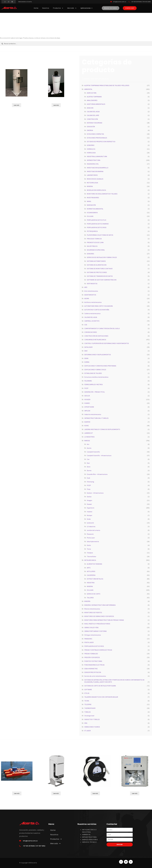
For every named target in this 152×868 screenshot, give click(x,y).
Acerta (34, 863)
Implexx (90, 512)
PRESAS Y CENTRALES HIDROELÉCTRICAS (98, 650)
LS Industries (91, 526)
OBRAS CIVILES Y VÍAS (91, 627)
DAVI (86, 351)
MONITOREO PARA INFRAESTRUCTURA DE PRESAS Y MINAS (104, 620)
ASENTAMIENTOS (90, 295)
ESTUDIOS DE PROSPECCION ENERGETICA (101, 142)
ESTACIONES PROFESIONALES (97, 138)
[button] (130, 8)
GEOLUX (87, 396)
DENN (86, 358)
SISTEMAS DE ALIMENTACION (97, 265)
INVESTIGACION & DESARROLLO (98, 168)
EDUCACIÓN (91, 127)
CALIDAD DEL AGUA (93, 112)
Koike (89, 519)
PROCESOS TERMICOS (94, 239)
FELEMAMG (88, 381)
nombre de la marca (93, 530)
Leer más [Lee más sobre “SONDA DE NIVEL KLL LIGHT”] (95, 793)
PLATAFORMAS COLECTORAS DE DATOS (100, 235)
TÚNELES (87, 712)
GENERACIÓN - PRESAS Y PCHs (95, 392)
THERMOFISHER (90, 708)
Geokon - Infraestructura (95, 493)
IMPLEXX (87, 411)
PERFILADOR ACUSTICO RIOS (97, 227)
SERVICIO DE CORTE (94, 594)
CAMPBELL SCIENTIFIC (92, 321)
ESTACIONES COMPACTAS (95, 134)
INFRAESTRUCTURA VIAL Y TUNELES (96, 418)
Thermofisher (92, 556)
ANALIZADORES (92, 100)
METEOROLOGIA (92, 183)
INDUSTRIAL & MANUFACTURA (97, 156)
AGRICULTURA (92, 93)
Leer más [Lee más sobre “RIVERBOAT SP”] (17, 793)
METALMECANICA (90, 560)
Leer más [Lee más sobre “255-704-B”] (16, 105)
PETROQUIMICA (92, 231)
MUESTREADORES (93, 198)
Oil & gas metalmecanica (93, 635)
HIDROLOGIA (91, 153)
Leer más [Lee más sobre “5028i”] (135, 793)
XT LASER (87, 731)
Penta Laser (91, 538)
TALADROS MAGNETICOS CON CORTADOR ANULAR (101, 697)
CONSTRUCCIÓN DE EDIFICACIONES (96, 336)
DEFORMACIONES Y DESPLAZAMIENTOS (98, 355)
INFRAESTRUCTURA (94, 160)
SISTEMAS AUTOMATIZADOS (96, 261)
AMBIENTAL (88, 89)
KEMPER (87, 422)
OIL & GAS (90, 216)
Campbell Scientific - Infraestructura (99, 455)
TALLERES (90, 598)
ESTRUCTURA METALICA (95, 579)
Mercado (72, 8)
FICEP (86, 388)
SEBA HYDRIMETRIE (91, 669)
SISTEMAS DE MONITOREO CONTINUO (100, 269)
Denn (89, 467)
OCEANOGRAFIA (92, 213)
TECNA (87, 701)
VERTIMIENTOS (92, 284)
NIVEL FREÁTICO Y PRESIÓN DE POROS (97, 624)
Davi (88, 463)
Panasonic (90, 534)
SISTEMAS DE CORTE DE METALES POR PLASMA (100, 686)
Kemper (90, 515)
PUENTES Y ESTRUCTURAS (93, 661)
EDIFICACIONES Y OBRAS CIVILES (95, 370)
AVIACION (90, 108)
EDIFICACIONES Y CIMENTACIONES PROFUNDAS (100, 366)
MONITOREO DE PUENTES (93, 612)
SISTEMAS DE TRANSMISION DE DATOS (100, 276)
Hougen (89, 500)
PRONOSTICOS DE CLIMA (95, 242)
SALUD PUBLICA (92, 246)
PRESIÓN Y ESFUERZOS (92, 657)
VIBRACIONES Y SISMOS (92, 727)
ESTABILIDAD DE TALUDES (93, 373)
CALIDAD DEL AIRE (93, 115)
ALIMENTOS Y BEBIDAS (94, 564)
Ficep (89, 489)
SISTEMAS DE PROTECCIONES (97, 272)
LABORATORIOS (92, 175)
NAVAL (89, 201)
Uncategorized (89, 716)
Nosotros (46, 8)
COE (86, 325)
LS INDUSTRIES (89, 437)
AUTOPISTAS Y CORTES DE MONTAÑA (97, 310)
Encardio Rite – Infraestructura (97, 474)
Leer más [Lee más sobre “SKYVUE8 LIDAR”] (56, 793)
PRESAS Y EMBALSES (91, 654)
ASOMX (87, 298)
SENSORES (90, 254)
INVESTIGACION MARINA (95, 171)
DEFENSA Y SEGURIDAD (95, 123)
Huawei (89, 504)
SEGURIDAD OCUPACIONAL (96, 250)
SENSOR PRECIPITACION (93, 672)
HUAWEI (87, 403)
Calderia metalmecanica (92, 313)
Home (36, 8)
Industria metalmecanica (93, 414)
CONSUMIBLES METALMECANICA (95, 340)
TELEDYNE (88, 704)
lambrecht (90, 523)
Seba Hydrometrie (93, 541)
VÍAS (86, 723)
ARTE (89, 568)
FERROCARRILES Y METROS (93, 384)
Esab (88, 478)
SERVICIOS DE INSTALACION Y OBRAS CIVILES (102, 257)
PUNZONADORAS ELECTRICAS (94, 665)
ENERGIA (90, 130)
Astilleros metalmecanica (93, 302)
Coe (88, 459)
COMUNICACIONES (91, 332)
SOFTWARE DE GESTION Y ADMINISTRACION (102, 280)
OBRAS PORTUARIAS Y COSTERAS (95, 631)
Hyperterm (91, 508)
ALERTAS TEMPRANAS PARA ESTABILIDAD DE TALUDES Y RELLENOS (107, 85)
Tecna (89, 549)
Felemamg (90, 482)
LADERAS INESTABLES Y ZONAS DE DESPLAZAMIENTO (102, 429)
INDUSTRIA (91, 583)
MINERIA (90, 186)
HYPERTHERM (89, 407)
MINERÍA (87, 601)
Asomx (89, 448)
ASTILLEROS (91, 571)
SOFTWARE (88, 690)
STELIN (87, 693)
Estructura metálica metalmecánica (96, 377)
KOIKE (87, 426)
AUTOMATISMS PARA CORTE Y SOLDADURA (99, 306)
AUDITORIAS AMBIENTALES (96, 104)
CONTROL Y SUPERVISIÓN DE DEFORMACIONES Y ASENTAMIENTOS (107, 343)
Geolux (89, 497)
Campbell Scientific (93, 452)
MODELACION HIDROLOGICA (96, 190)
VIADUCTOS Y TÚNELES (92, 719)
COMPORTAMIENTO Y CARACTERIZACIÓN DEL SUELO (102, 328)
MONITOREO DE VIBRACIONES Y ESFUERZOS (99, 616)
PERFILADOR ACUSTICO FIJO (97, 220)
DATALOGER (88, 347)
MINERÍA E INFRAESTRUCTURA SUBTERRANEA (100, 605)
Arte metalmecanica (91, 291)
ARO (86, 287)
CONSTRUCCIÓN (92, 119)
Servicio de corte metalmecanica (95, 676)
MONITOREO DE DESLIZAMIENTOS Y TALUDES (102, 194)
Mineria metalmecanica (92, 609)
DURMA (87, 362)
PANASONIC (88, 639)
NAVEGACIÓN (91, 205)
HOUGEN (87, 399)
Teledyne (90, 553)
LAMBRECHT (89, 433)
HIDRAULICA (91, 149)
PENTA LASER (89, 642)
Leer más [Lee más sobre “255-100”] (56, 105)
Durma (89, 470)
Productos (58, 8)
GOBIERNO (91, 145)
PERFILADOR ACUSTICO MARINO (98, 224)
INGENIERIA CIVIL (93, 164)
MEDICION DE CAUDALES (95, 179)
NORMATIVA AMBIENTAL (95, 209)
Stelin (89, 545)
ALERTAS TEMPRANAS (94, 97)
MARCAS (87, 441)
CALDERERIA (91, 575)
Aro (88, 444)
